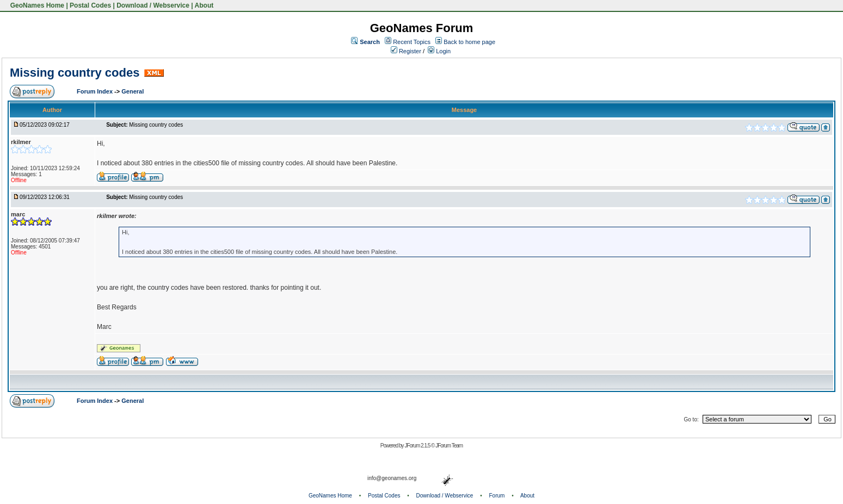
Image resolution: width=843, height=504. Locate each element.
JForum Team (449, 446)
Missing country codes (75, 73)
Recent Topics (412, 42)
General (133, 91)
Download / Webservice (153, 5)
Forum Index (96, 91)
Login (439, 51)
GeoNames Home (36, 5)
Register (406, 51)
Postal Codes (90, 5)
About (204, 5)
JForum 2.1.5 (418, 446)
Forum (497, 496)
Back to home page (469, 42)
